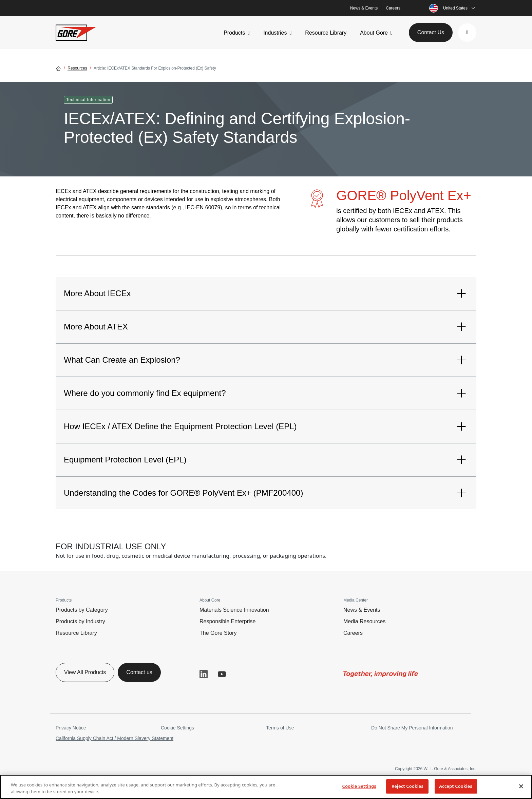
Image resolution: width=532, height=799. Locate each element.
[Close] (521, 786)
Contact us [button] (139, 672)
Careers (393, 8)
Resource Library (326, 33)
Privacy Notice (71, 728)
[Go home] (58, 68)
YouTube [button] (222, 674)
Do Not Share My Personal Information (412, 728)
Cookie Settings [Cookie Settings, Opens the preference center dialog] (359, 786)
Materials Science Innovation (234, 610)
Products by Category (82, 610)
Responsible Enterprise (227, 621)
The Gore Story (218, 633)
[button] (467, 33)
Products (234, 33)
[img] (381, 674)
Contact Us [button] (431, 32)
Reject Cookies (407, 786)
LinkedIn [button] (204, 674)
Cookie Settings (177, 728)
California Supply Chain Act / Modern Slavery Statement (115, 738)
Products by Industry (80, 621)
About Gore (374, 33)
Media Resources (365, 621)
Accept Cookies (456, 786)
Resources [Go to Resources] (77, 68)
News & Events (364, 8)
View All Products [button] (85, 672)
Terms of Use (280, 728)
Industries (275, 33)
